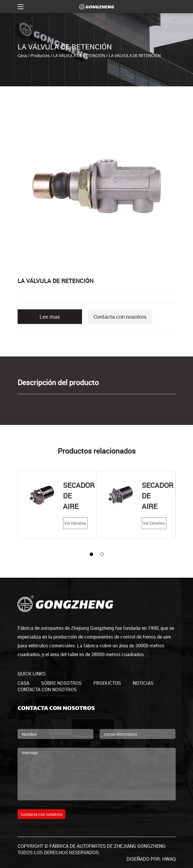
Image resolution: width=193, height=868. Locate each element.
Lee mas (50, 317)
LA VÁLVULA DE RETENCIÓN (79, 55)
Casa (22, 55)
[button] (91, 554)
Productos (40, 55)
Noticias (143, 683)
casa (23, 683)
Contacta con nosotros (120, 317)
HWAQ (169, 859)
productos (107, 683)
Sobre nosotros (61, 683)
